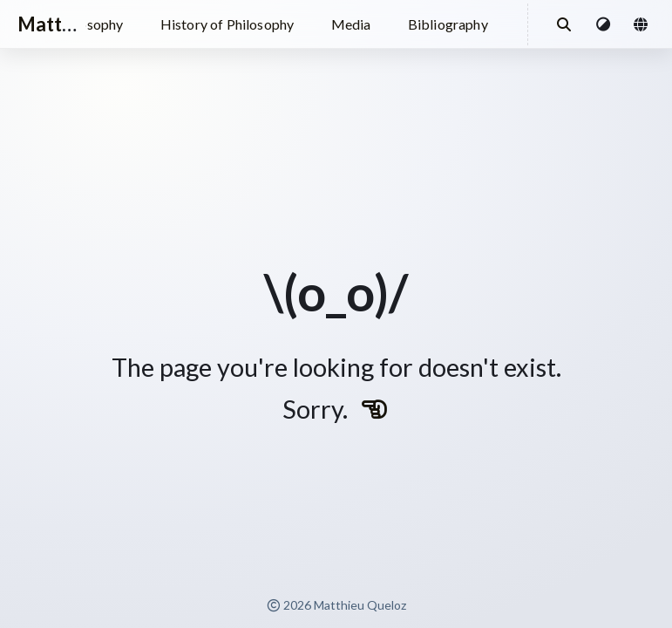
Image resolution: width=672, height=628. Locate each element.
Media (351, 24)
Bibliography (448, 24)
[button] (604, 24)
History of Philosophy (227, 24)
